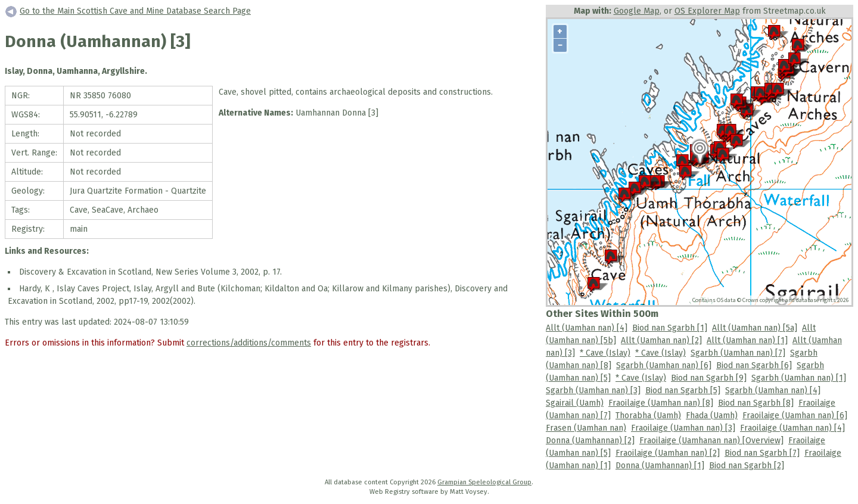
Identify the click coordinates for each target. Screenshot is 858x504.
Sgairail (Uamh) (575, 403)
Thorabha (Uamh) (648, 416)
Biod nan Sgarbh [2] (747, 466)
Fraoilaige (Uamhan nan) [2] (668, 453)
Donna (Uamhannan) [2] (590, 441)
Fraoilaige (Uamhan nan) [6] (795, 416)
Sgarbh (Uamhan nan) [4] (773, 391)
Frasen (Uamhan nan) (586, 428)
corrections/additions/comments (249, 343)
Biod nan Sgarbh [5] (683, 391)
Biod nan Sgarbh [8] (756, 403)
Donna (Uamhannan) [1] (660, 466)
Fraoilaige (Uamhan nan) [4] (792, 428)
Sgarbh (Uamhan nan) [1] (799, 378)
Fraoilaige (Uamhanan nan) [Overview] (711, 441)
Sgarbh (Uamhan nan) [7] (738, 353)
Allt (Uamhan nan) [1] (747, 340)
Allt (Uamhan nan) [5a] (755, 328)
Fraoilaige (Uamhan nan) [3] (683, 428)
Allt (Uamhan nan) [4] (587, 328)
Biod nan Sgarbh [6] (754, 365)
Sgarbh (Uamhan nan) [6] (664, 365)
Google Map (637, 11)
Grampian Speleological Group (484, 482)
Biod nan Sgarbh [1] (670, 328)
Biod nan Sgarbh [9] (709, 378)
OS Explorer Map (707, 11)
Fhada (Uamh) (712, 416)
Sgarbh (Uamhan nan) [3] (593, 391)
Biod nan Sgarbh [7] (762, 453)
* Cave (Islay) (605, 353)
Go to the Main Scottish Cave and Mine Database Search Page (135, 11)
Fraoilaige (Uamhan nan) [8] (661, 403)
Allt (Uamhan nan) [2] (661, 340)
